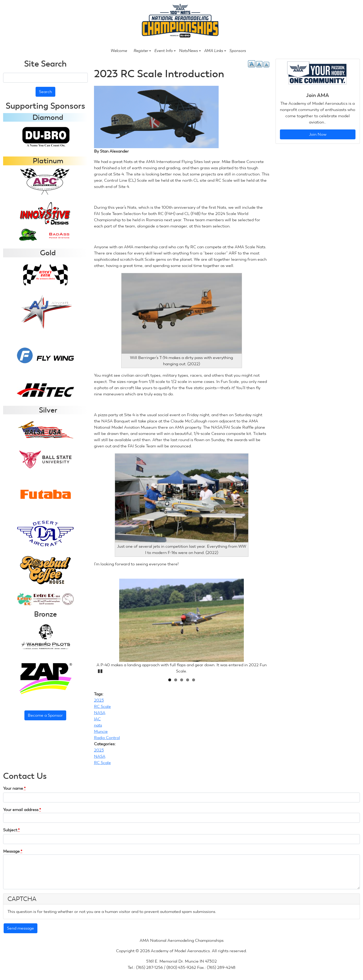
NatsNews (190, 51)
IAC (97, 719)
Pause (100, 670)
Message (13, 851)
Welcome (119, 51)
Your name (14, 788)
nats (98, 725)
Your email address (22, 810)
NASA (100, 713)
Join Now (318, 134)
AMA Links (215, 51)
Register (142, 51)
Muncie (101, 731)
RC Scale (102, 706)
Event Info (165, 51)
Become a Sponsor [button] (45, 715)
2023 (99, 700)
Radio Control (107, 738)
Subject (11, 830)
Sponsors (238, 51)
